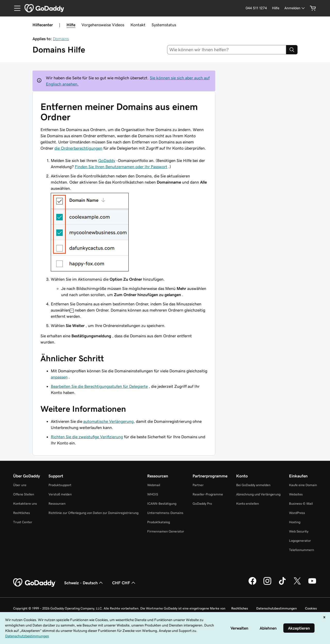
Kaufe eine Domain (303, 485)
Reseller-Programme (208, 494)
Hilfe (71, 25)
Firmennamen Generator (166, 531)
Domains (61, 39)
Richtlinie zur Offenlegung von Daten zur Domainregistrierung (93, 513)
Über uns (20, 485)
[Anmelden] (295, 8)
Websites (296, 494)
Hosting (295, 522)
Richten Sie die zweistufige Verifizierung (87, 437)
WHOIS (153, 494)
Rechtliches (22, 513)
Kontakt (138, 25)
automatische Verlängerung (108, 421)
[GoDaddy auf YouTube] (312, 584)
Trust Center (23, 522)
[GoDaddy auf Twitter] (297, 584)
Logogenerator (300, 541)
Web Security (299, 531)
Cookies (311, 608)
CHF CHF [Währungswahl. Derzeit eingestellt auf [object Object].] (124, 583)
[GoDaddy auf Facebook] (252, 584)
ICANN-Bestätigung (162, 504)
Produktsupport (60, 485)
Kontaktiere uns (25, 504)
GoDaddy (107, 160)
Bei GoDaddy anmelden (253, 485)
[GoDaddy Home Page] (35, 583)
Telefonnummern (302, 550)
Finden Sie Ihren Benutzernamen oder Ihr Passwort (121, 167)
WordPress (297, 513)
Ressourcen (57, 504)
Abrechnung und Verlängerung (258, 494)
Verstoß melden (60, 494)
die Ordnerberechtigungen (78, 148)
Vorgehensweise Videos (103, 25)
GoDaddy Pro (202, 504)
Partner (198, 485)
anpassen (59, 377)
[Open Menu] (15, 8)
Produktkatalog (159, 522)
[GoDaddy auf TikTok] (282, 584)
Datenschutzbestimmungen (277, 608)
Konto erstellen (247, 504)
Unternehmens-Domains (165, 513)
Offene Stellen (24, 494)
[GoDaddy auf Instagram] (267, 584)
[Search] (292, 50)
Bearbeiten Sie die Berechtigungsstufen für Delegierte (99, 386)
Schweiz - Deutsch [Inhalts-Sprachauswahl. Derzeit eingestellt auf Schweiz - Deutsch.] (84, 583)
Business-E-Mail (301, 504)
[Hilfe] (276, 8)
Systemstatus (164, 25)
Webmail (154, 485)
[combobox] (227, 50)
